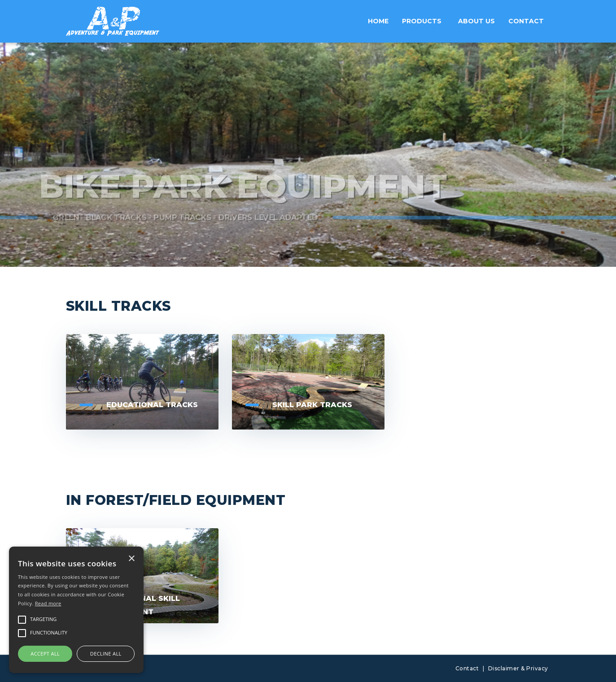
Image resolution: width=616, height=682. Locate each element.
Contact (526, 21)
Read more (48, 603)
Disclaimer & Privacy (518, 668)
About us (476, 21)
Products (422, 21)
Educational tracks (152, 405)
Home (378, 21)
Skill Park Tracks (312, 405)
